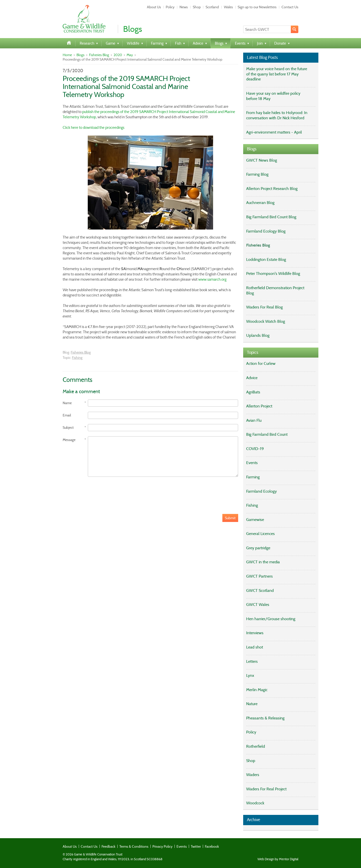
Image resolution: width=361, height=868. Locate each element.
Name (67, 403)
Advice (252, 378)
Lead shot (255, 647)
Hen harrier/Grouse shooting (271, 619)
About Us (154, 7)
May (130, 55)
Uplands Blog (258, 335)
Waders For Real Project (266, 789)
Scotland (212, 7)
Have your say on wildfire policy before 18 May (273, 96)
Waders (253, 775)
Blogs (80, 55)
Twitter (196, 846)
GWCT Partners (259, 576)
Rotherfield (256, 746)
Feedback (108, 846)
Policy (170, 7)
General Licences (260, 534)
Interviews (255, 633)
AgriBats (253, 392)
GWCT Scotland (260, 590)
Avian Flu (254, 420)
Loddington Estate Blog (266, 259)
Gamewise (255, 520)
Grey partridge (258, 548)
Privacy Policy (162, 846)
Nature (252, 704)
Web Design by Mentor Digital (278, 859)
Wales (228, 7)
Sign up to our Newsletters (257, 7)
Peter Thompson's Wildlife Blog (273, 274)
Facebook (212, 846)
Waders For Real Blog (264, 307)
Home (67, 55)
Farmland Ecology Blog (266, 231)
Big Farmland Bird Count (267, 434)
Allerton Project (259, 406)
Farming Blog (257, 174)
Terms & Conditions (134, 846)
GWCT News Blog (262, 160)
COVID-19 (255, 449)
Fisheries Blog (99, 55)
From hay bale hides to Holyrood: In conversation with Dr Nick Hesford (277, 115)
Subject (68, 428)
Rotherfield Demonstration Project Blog (275, 290)
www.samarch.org (212, 279)
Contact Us (290, 7)
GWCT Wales (258, 605)
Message (69, 440)
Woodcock (255, 803)
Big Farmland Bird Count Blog (271, 217)
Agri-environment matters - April (274, 132)
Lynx (250, 675)
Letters (252, 661)
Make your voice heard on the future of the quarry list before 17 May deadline (277, 74)
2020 (118, 55)
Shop (197, 7)
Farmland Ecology (261, 491)
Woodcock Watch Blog (266, 321)
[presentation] (101, 492)
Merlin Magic (257, 690)
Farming (253, 477)
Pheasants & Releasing (265, 718)
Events (252, 463)
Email (67, 415)
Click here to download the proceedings (94, 128)
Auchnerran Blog (260, 203)
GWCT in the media (263, 562)
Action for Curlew (261, 363)
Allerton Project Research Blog (272, 189)
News (184, 7)
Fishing (77, 358)
